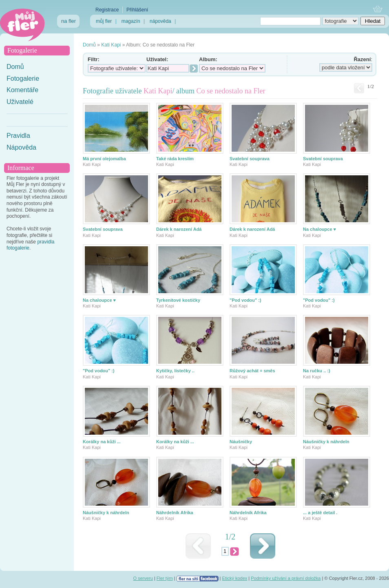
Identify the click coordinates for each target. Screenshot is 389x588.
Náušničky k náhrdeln (326, 442)
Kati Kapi (111, 45)
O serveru (143, 578)
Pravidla (18, 136)
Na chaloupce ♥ (319, 229)
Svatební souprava (250, 159)
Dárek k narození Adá (179, 229)
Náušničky (241, 442)
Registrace (107, 10)
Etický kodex (235, 578)
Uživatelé (20, 102)
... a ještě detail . (320, 513)
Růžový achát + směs (252, 371)
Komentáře (22, 90)
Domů (15, 67)
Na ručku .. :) (317, 371)
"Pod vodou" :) (245, 300)
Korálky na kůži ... (102, 442)
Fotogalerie (23, 78)
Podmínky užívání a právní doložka (286, 578)
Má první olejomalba (104, 159)
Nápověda (21, 147)
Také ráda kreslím (175, 159)
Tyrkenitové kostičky (178, 300)
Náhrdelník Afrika (175, 513)
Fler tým (165, 578)
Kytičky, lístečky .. (175, 371)
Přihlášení (137, 10)
